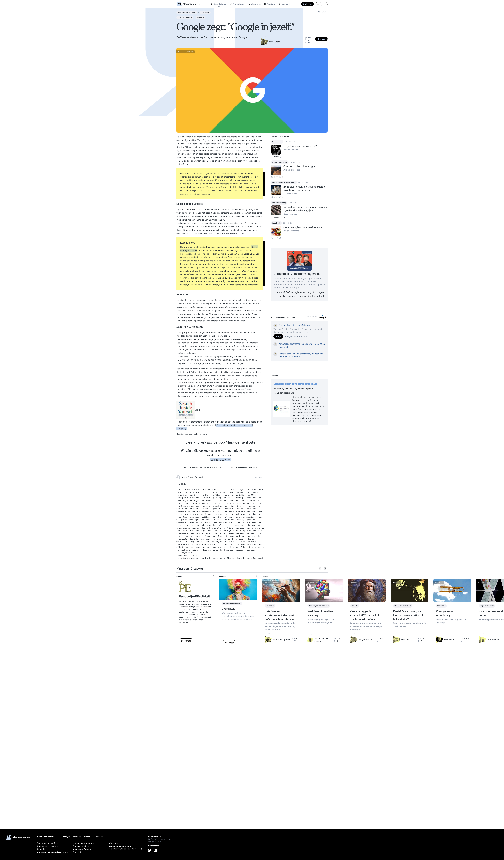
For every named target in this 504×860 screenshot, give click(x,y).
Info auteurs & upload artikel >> (52, 852)
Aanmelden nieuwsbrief (120, 846)
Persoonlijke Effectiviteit (187, 13)
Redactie (41, 849)
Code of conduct (81, 846)
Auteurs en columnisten (48, 846)
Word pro (307, 4)
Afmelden (113, 843)
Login (319, 4)
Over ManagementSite (47, 843)
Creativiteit (205, 13)
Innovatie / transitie (185, 17)
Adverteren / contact (83, 849)
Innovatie (201, 17)
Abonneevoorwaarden (83, 843)
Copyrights (78, 852)
